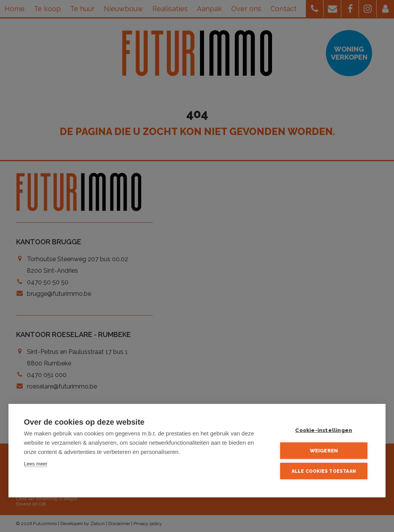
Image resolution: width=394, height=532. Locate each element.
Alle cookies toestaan (324, 471)
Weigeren (324, 450)
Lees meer (36, 464)
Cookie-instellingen (324, 430)
